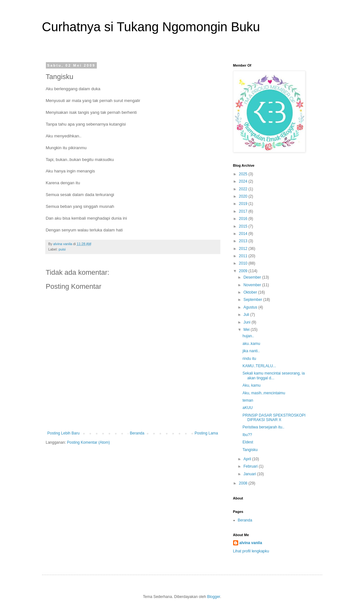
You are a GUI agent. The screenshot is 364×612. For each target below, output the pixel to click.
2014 (244, 234)
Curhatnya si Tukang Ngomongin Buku (151, 27)
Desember (253, 277)
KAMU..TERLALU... (259, 366)
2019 (244, 204)
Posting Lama (206, 433)
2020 (244, 196)
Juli (247, 315)
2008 (244, 483)
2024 (244, 181)
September (253, 300)
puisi (62, 249)
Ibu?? (247, 435)
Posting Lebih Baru (64, 433)
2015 (244, 226)
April (248, 459)
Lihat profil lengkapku (251, 551)
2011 (244, 256)
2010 (244, 263)
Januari (250, 474)
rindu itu (249, 359)
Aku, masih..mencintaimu (264, 393)
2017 (244, 211)
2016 (244, 219)
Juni (247, 322)
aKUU (247, 408)
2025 (244, 174)
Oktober (251, 292)
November (253, 285)
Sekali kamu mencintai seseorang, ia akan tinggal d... (273, 375)
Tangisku (250, 450)
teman (248, 400)
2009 (244, 271)
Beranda (137, 433)
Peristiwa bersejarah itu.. (263, 427)
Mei (247, 330)
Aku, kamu (251, 385)
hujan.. (248, 336)
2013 (244, 241)
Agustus (251, 307)
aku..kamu (251, 344)
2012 (244, 249)
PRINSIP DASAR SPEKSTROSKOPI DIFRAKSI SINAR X (274, 418)
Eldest (248, 442)
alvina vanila (251, 543)
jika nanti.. (251, 351)
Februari (251, 466)
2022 (244, 189)
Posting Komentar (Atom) (88, 442)
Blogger (214, 597)
